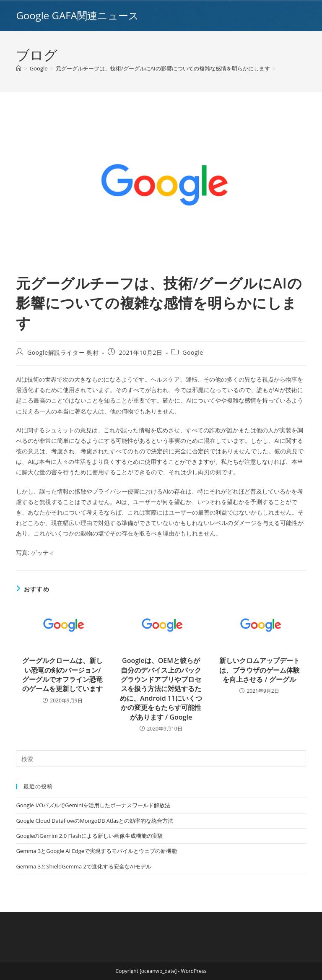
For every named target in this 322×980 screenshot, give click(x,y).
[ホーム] (19, 68)
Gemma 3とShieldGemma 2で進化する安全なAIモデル (83, 866)
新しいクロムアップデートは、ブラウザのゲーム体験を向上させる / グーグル (260, 670)
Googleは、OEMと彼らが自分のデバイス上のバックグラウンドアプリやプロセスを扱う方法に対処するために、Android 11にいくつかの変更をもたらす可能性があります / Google (161, 689)
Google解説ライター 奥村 (63, 352)
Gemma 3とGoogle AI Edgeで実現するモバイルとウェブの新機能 (96, 851)
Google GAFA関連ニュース (77, 15)
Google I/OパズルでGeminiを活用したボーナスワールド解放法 (93, 805)
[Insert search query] (161, 759)
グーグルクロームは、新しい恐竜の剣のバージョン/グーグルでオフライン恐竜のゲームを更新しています (62, 675)
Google (193, 352)
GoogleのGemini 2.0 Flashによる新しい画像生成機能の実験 (89, 836)
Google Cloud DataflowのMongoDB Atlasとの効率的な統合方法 (95, 821)
